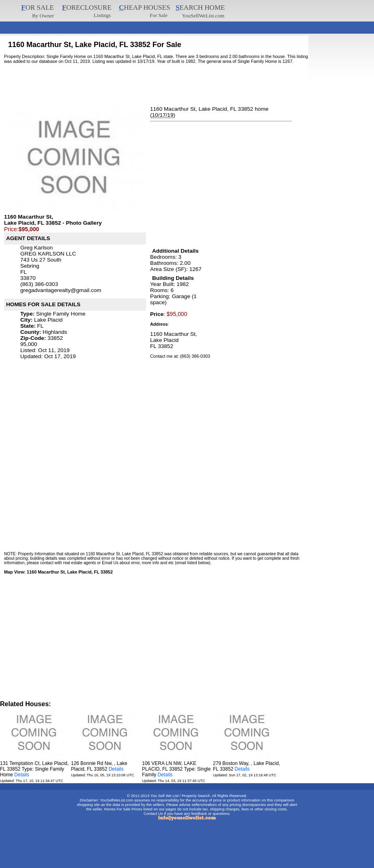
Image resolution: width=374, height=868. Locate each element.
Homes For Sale (117, 809)
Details (22, 775)
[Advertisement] (148, 25)
